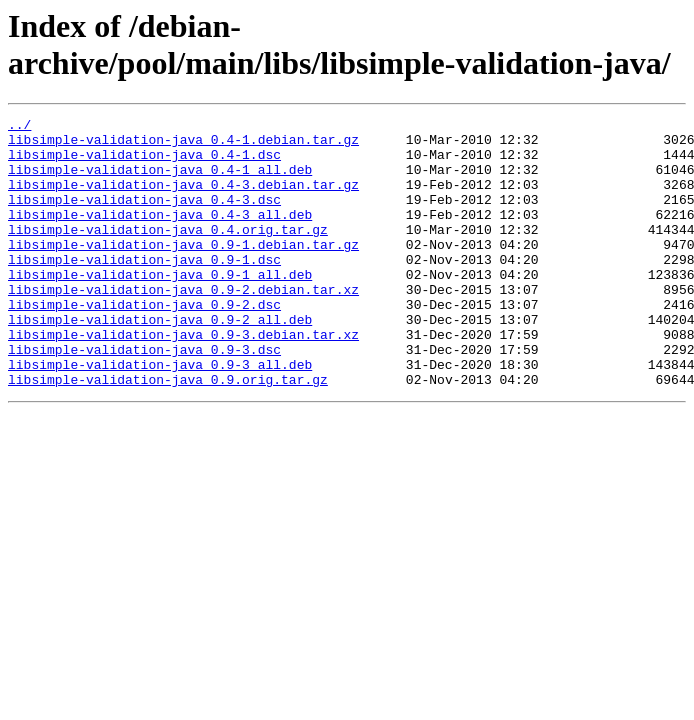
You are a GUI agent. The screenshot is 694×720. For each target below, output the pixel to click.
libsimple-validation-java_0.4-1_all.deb (160, 181)
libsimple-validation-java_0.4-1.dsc (144, 163)
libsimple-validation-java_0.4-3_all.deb (160, 235)
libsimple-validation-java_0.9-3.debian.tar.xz (183, 379)
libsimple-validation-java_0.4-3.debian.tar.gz (183, 199)
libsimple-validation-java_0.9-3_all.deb (160, 415)
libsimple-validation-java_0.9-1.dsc (144, 289)
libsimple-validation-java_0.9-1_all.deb (160, 307)
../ (19, 127)
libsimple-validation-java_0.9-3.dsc (144, 397)
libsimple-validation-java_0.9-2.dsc (144, 343)
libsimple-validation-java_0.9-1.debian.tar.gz (183, 271)
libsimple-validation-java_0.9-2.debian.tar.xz (183, 325)
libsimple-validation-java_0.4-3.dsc (144, 217)
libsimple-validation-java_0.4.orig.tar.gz (168, 253)
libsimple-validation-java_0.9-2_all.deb (160, 361)
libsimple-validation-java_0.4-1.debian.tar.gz (183, 145)
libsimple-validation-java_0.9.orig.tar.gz (168, 433)
